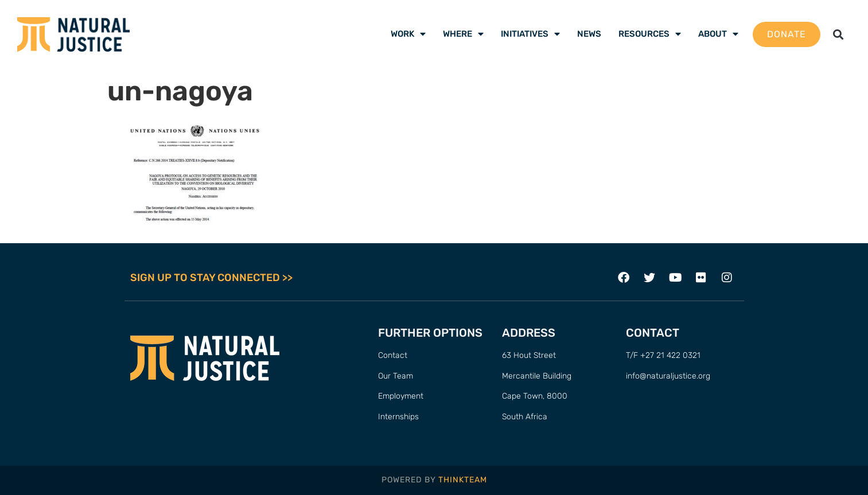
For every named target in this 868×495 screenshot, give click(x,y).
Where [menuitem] (463, 34)
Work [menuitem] (408, 34)
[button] (838, 34)
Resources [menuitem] (650, 34)
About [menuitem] (718, 34)
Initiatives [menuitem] (530, 34)
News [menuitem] (589, 34)
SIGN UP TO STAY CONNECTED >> (211, 278)
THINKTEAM (463, 480)
